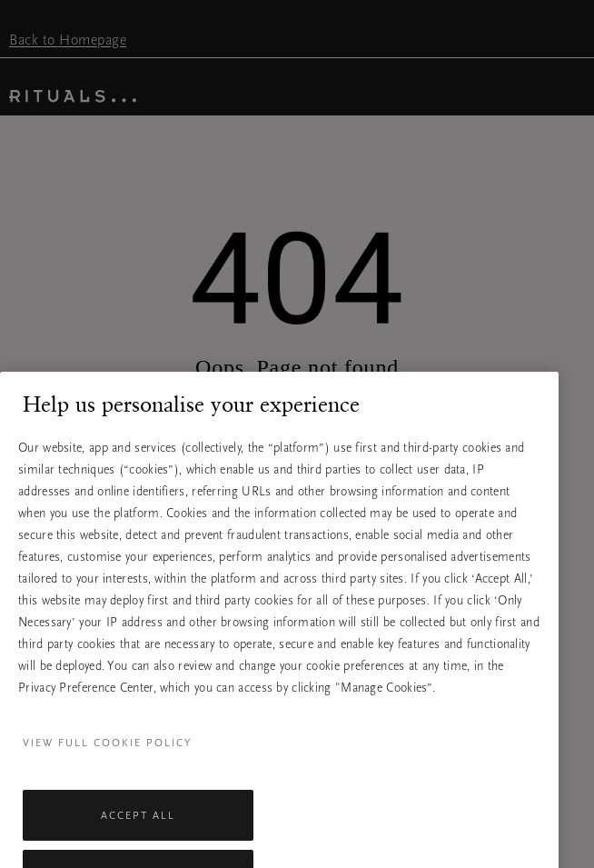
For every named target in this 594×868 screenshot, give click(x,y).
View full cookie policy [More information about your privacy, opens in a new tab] (107, 754)
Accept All (138, 827)
